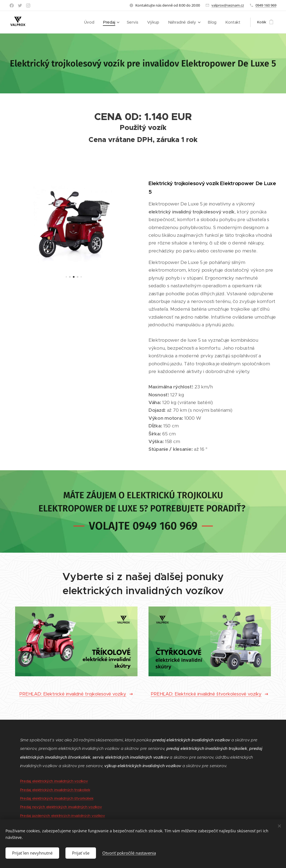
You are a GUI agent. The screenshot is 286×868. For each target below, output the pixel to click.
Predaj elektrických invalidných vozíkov (54, 781)
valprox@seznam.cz (228, 5)
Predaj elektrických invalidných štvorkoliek (57, 798)
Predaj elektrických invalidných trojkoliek (55, 790)
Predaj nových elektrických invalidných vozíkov (61, 807)
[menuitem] (94, 22)
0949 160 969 (266, 5)
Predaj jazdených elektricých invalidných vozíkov (63, 816)
